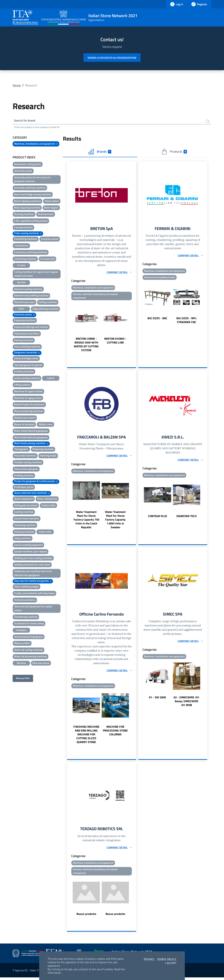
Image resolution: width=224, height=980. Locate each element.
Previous (69, 328)
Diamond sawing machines (28, 289)
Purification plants (24, 487)
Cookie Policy (167, 959)
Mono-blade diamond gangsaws (31, 431)
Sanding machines (24, 512)
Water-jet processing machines (31, 657)
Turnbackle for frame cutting (29, 624)
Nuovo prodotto (86, 916)
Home (17, 85)
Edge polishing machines (45, 309)
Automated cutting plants (28, 165)
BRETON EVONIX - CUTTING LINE (115, 342)
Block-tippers (51, 208)
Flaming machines (24, 341)
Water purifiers (22, 644)
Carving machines (23, 228)
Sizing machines (23, 539)
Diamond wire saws (24, 303)
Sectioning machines (25, 526)
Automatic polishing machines (30, 188)
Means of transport (24, 425)
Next (135, 328)
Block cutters (52, 201)
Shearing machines (24, 532)
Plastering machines (43, 450)
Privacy (149, 959)
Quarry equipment (24, 499)
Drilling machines (48, 303)
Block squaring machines (27, 208)
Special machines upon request (31, 552)
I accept (171, 963)
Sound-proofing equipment (28, 545)
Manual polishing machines (29, 412)
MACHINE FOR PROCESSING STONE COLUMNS (115, 732)
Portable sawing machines (28, 463)
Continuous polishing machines (31, 253)
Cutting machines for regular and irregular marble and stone (36, 274)
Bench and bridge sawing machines (33, 195)
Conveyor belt (48, 259)
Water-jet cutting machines (29, 650)
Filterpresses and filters (27, 334)
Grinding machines (24, 372)
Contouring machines (25, 259)
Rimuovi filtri (23, 679)
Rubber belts (49, 506)
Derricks (21, 283)
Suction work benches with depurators (34, 594)
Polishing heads (48, 456)
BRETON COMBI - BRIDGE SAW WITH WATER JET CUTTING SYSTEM (86, 346)
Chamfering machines (26, 239)
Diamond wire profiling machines (31, 296)
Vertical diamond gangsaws (29, 637)
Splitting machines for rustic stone (32, 565)
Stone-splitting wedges (27, 587)
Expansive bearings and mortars (31, 327)
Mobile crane (46, 425)
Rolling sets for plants (26, 506)
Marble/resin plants (25, 418)
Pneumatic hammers (25, 456)
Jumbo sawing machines (27, 379)
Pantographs (21, 450)
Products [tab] (174, 152)
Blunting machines (24, 215)
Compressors (21, 246)
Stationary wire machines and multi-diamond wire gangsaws (33, 574)
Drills (21, 309)
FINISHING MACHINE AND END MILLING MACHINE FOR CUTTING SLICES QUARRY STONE (86, 736)
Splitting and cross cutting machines (33, 559)
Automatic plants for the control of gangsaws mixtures (32, 180)
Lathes (51, 379)
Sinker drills (45, 532)
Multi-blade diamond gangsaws (31, 438)
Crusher (21, 266)
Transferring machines (26, 617)
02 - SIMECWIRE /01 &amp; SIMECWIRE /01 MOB (186, 703)
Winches (21, 663)
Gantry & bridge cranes (26, 359)
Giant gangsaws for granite (28, 365)
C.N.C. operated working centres (31, 221)
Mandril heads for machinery (29, 405)
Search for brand (26, 121)
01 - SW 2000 (157, 699)
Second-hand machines (27, 519)
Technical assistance (25, 600)
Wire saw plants (41, 663)
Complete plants (50, 239)
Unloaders (21, 630)
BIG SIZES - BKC (157, 319)
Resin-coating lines (47, 499)
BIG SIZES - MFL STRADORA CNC (187, 321)
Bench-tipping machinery (27, 201)
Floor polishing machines (27, 347)
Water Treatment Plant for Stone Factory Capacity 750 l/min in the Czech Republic (86, 521)
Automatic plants (23, 171)
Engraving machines (25, 321)
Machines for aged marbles (28, 392)
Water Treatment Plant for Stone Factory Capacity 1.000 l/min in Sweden (115, 521)
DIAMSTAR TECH (187, 518)
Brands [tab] (100, 152)
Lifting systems (22, 385)
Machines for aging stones (28, 398)
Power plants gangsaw (26, 469)
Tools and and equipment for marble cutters (33, 609)
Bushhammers (46, 215)
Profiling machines (24, 476)
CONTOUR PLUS (157, 518)
